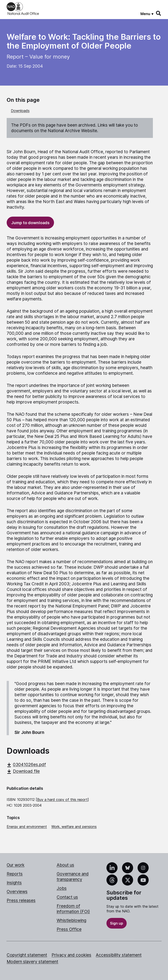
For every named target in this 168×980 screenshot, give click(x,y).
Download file (23, 771)
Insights (14, 883)
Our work (16, 865)
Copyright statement (27, 955)
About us (65, 865)
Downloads (20, 111)
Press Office (69, 929)
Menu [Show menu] (145, 14)
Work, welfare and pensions (74, 827)
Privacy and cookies (71, 955)
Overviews (17, 892)
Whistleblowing (71, 920)
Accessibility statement (119, 955)
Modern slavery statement (32, 962)
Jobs (62, 888)
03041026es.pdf (26, 765)
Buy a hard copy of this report (62, 800)
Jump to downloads (30, 223)
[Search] (159, 13)
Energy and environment (27, 827)
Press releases (21, 901)
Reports (15, 874)
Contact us (67, 897)
